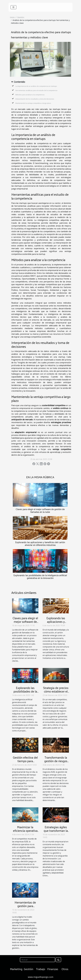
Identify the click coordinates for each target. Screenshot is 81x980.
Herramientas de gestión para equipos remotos (25, 906)
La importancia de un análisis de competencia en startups (36, 86)
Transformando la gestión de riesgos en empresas (56, 761)
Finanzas (53, 969)
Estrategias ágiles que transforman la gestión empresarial (56, 831)
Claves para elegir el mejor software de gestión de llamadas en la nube (40, 510)
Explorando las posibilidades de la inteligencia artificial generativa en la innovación (40, 577)
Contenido (19, 82)
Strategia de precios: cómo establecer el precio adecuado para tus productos (56, 693)
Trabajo (41, 969)
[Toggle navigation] (13, 7)
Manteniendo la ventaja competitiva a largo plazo (33, 103)
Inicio (12, 17)
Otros (65, 969)
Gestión (21, 17)
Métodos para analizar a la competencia (30, 95)
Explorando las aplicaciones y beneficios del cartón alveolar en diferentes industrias (40, 544)
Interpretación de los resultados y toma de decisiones (35, 99)
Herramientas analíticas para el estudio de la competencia (36, 90)
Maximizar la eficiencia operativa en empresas (25, 831)
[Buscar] (37, 960)
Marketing (16, 969)
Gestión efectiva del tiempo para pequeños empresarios (25, 763)
